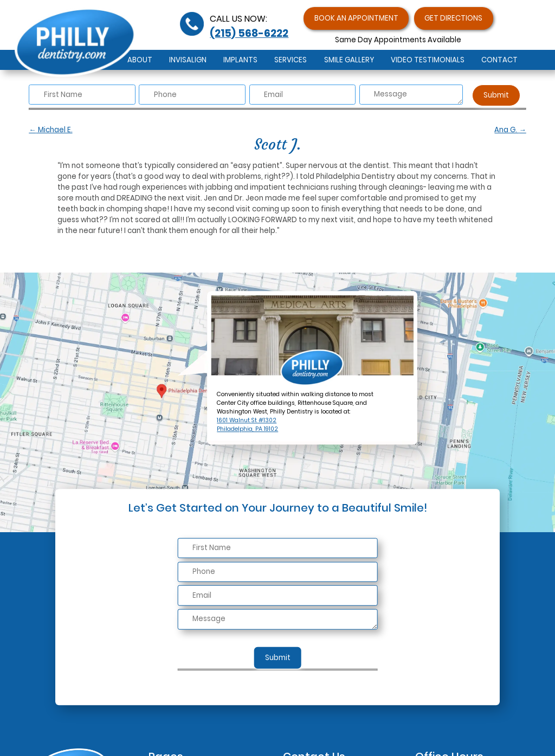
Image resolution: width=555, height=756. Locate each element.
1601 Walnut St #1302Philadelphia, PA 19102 (247, 425)
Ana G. (510, 130)
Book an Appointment (356, 18)
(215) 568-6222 (249, 33)
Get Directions (453, 18)
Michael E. (50, 130)
